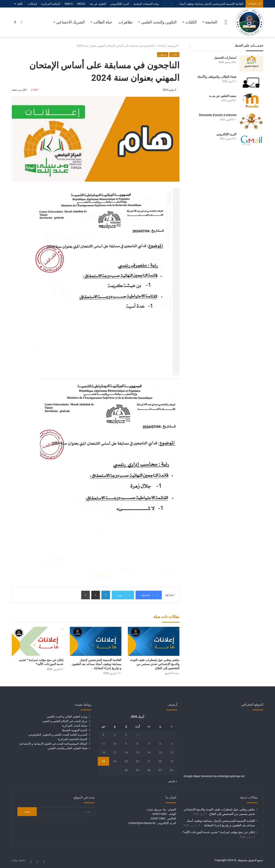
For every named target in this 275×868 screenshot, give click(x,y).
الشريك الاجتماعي (70, 22)
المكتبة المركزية (51, 4)
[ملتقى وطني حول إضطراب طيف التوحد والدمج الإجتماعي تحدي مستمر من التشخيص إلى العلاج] (154, 641)
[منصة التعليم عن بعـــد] (251, 102)
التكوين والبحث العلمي (159, 22)
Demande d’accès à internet (218, 115)
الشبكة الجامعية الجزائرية (72, 739)
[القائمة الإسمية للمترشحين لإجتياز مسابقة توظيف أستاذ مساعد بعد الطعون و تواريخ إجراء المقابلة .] (96, 641)
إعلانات (161, 46)
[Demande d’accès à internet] (251, 121)
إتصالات (32, 4)
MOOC (81, 4)
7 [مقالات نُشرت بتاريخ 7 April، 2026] (149, 744)
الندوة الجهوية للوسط (75, 730)
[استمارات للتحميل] (251, 64)
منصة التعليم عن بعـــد (223, 96)
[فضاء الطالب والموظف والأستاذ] (251, 83)
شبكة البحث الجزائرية (74, 726)
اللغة (20, 4)
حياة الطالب (103, 22)
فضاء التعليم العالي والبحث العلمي (67, 748)
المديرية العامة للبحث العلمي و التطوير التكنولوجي (58, 735)
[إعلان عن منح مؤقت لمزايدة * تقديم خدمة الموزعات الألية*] (38, 641)
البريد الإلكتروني (120, 4)
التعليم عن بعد (98, 4)
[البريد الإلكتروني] (251, 140)
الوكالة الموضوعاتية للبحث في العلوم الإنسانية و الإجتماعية (53, 744)
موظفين (163, 55)
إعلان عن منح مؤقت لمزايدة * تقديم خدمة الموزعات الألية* (219, 832)
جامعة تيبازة (19, 860)
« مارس (173, 781)
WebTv (69, 4)
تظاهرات (126, 22)
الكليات (191, 22)
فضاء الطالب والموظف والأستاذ (217, 77)
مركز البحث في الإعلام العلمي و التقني (65, 721)
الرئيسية (174, 46)
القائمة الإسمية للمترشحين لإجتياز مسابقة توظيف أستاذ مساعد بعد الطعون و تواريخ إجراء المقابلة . (186, 4)
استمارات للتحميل (225, 58)
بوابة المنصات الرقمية (146, 4)
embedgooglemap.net (231, 776)
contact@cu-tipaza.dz (142, 823)
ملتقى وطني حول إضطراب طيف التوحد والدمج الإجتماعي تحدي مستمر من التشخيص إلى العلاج (155, 664)
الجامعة (211, 22)
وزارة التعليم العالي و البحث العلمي (67, 717)
